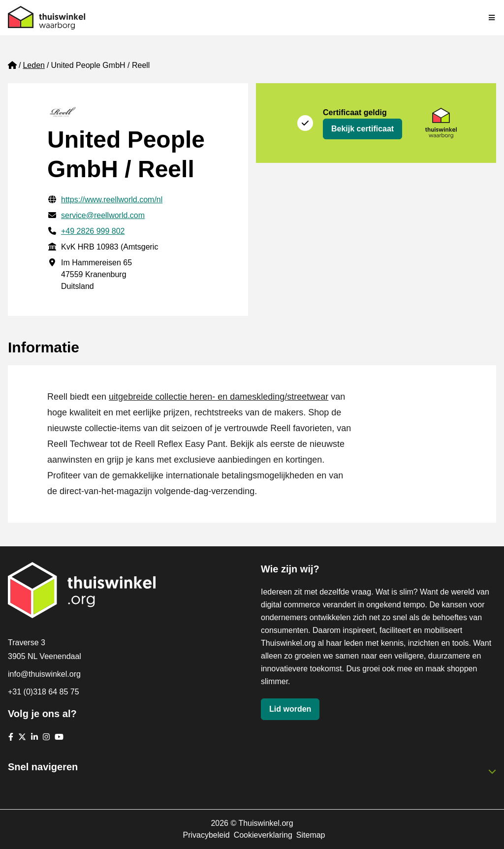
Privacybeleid (206, 835)
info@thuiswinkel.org (44, 674)
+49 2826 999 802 (93, 231)
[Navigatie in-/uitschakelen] (492, 18)
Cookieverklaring (263, 835)
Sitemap (311, 835)
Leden (34, 65)
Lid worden (290, 709)
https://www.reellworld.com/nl (112, 200)
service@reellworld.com (103, 215)
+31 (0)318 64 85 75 (44, 692)
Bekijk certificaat (362, 129)
